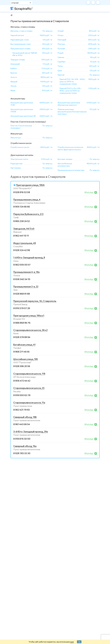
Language (15, 3)
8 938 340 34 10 (22, 279)
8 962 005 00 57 (22, 265)
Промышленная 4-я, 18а (26, 272)
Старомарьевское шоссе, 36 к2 (30, 330)
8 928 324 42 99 (22, 250)
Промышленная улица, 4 (27, 200)
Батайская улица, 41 (24, 345)
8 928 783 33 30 (22, 453)
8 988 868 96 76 (22, 323)
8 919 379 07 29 (22, 308)
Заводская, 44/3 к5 (24, 229)
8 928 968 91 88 (22, 294)
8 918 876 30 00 (22, 439)
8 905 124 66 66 (22, 207)
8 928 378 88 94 (22, 337)
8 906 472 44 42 (22, 381)
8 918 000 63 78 (22, 395)
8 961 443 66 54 (22, 424)
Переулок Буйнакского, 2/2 (28, 214)
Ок (79, 642)
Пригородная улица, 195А (30, 185)
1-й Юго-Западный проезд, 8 (29, 257)
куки (72, 642)
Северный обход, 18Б (25, 417)
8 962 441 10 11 (21, 236)
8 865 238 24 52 (22, 221)
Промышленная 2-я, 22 (26, 286)
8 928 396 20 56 (22, 366)
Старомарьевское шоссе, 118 (29, 374)
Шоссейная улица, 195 (26, 359)
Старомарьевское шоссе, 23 (29, 388)
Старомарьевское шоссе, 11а (29, 402)
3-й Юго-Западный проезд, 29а (31, 432)
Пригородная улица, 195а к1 (29, 316)
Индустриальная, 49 (25, 243)
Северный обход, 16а (25, 446)
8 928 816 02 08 (22, 192)
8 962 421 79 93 (22, 410)
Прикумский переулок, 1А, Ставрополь (35, 301)
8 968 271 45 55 (21, 352)
